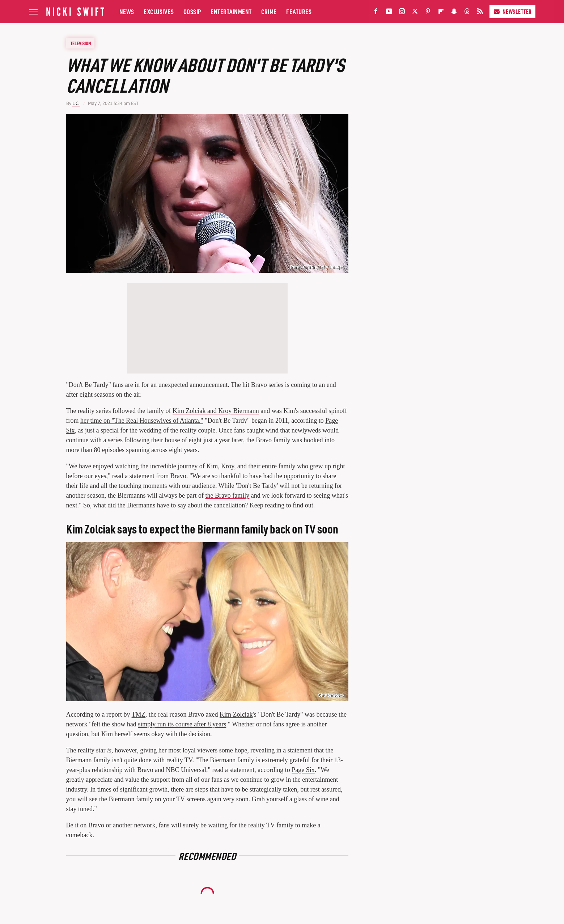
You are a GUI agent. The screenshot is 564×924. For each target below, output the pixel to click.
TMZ (139, 714)
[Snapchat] (454, 13)
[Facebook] (376, 13)
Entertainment (231, 11)
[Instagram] (402, 13)
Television (81, 43)
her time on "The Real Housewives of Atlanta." (142, 421)
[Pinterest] (428, 13)
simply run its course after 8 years (182, 724)
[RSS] (480, 13)
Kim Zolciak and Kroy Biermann (216, 411)
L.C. (76, 103)
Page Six (303, 770)
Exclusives (159, 11)
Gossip (192, 11)
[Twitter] (415, 13)
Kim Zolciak (236, 714)
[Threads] (467, 13)
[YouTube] (389, 13)
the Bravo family (227, 495)
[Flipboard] (441, 13)
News (127, 11)
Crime (269, 11)
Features (299, 11)
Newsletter (512, 11)
